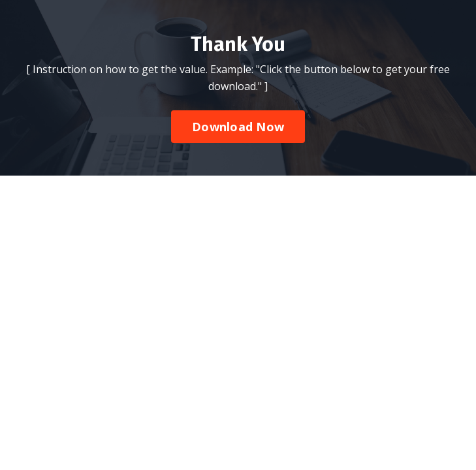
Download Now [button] (238, 127)
